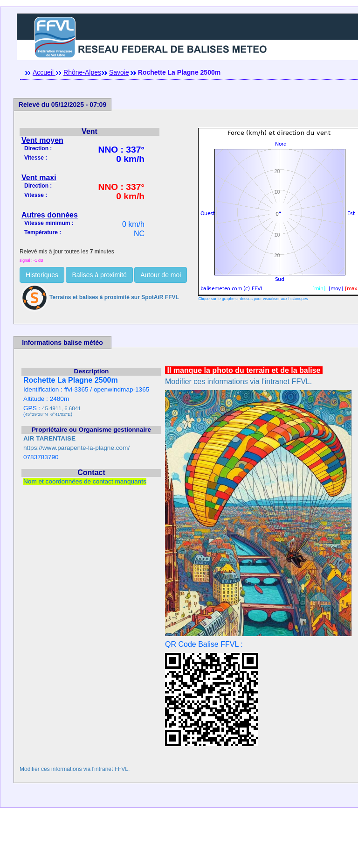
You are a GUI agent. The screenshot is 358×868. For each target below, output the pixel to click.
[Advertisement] (179, 847)
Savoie (119, 72)
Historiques (42, 275)
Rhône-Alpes (82, 72)
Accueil (44, 72)
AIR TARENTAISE (49, 438)
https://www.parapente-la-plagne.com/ (76, 448)
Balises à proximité (99, 275)
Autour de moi (161, 275)
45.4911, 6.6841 (61, 408)
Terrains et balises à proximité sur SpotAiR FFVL (99, 297)
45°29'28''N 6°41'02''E (48, 414)
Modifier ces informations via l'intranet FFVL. (238, 381)
